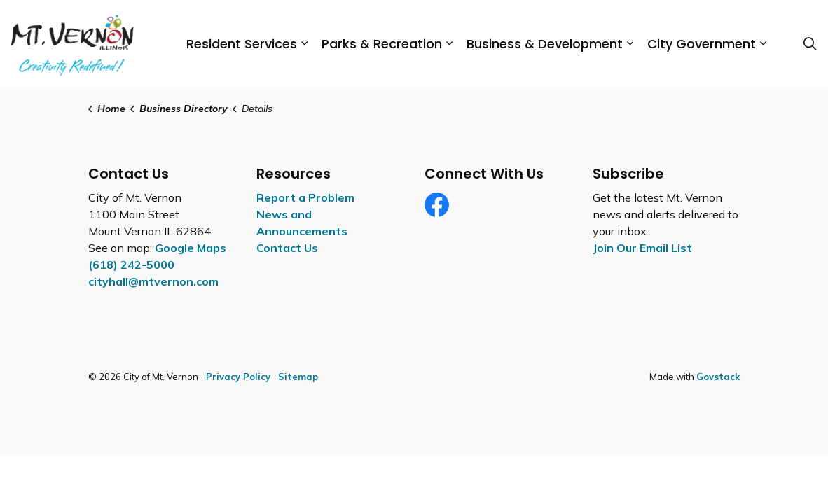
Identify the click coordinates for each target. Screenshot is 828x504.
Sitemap (298, 377)
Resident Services (242, 44)
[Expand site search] (810, 44)
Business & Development (545, 44)
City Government (702, 44)
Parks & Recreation (382, 44)
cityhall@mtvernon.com (153, 281)
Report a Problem (305, 197)
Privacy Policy (238, 377)
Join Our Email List (642, 248)
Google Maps (191, 248)
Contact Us (287, 248)
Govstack (718, 377)
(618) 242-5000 (131, 265)
